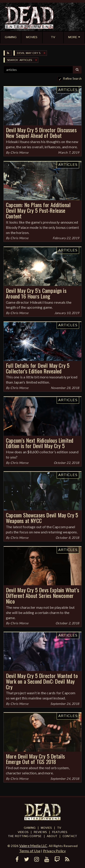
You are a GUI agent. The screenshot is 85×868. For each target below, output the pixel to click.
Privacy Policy (55, 851)
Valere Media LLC (33, 846)
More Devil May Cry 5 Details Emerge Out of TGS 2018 (35, 759)
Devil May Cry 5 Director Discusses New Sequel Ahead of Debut (41, 133)
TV (59, 828)
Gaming (30, 828)
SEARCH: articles (19, 60)
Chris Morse (19, 152)
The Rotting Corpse (25, 836)
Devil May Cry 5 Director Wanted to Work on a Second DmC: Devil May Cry (42, 681)
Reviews (40, 832)
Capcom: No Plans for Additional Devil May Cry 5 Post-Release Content (38, 210)
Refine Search (72, 79)
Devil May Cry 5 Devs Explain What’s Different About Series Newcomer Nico (42, 595)
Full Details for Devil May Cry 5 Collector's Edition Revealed (38, 368)
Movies (46, 828)
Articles (68, 90)
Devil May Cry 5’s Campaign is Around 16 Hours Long (36, 293)
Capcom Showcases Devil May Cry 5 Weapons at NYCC (42, 518)
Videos (23, 832)
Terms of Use (30, 851)
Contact (70, 836)
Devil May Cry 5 (29, 53)
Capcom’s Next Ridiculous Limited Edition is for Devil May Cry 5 (40, 443)
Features (60, 832)
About (52, 836)
